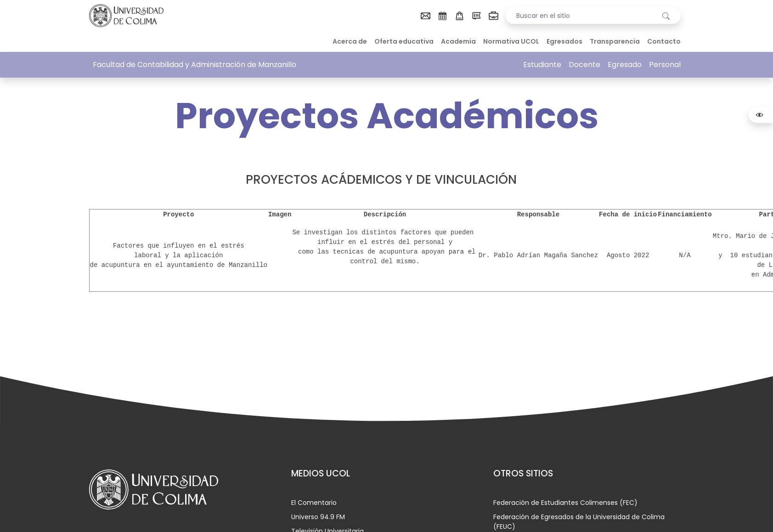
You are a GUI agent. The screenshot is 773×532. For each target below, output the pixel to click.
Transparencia (615, 41)
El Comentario (314, 503)
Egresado (625, 65)
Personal (665, 65)
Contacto (664, 41)
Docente (584, 65)
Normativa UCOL (511, 41)
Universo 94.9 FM (318, 517)
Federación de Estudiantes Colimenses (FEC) (565, 503)
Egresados (564, 41)
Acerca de (350, 41)
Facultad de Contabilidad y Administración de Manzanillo (195, 65)
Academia (458, 41)
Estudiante (542, 65)
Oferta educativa (404, 41)
